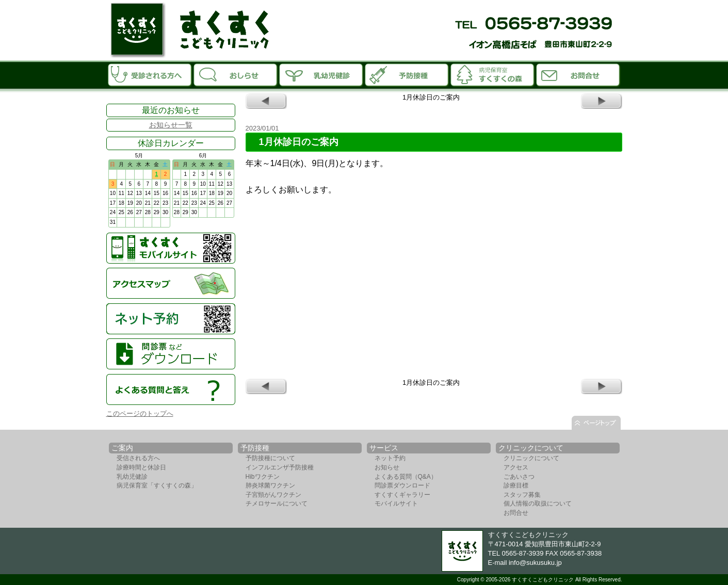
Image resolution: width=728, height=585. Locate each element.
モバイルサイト (396, 503)
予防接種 (407, 74)
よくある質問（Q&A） (406, 477)
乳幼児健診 (132, 477)
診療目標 (516, 485)
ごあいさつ (519, 477)
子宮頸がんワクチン (273, 495)
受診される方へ (150, 74)
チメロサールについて (277, 503)
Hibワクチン (263, 477)
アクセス (516, 467)
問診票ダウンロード (402, 485)
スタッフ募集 (522, 495)
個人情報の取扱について (538, 503)
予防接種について (270, 458)
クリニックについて (531, 458)
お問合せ (578, 74)
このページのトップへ (140, 413)
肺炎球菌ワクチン (270, 485)
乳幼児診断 (321, 74)
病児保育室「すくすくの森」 (493, 74)
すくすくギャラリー (402, 495)
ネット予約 (390, 458)
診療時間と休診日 (141, 467)
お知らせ (236, 74)
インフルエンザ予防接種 (280, 467)
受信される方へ (138, 458)
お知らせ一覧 (171, 125)
